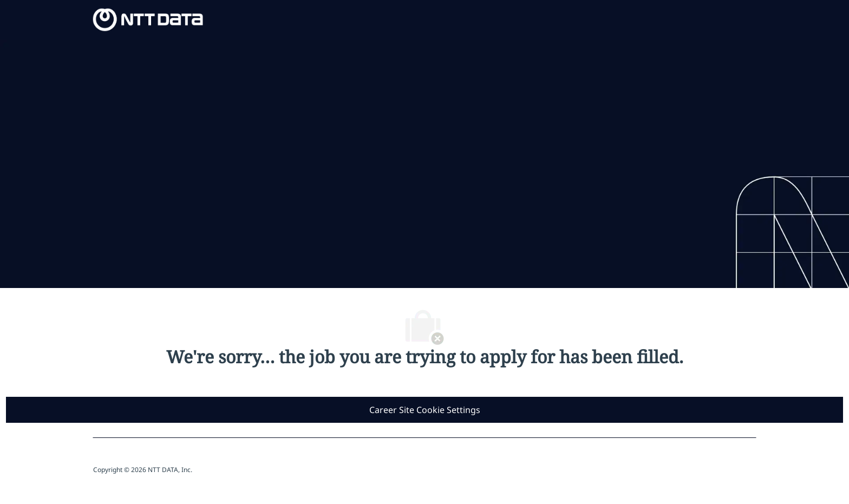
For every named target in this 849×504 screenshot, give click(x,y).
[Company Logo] (148, 19)
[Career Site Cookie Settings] (425, 410)
